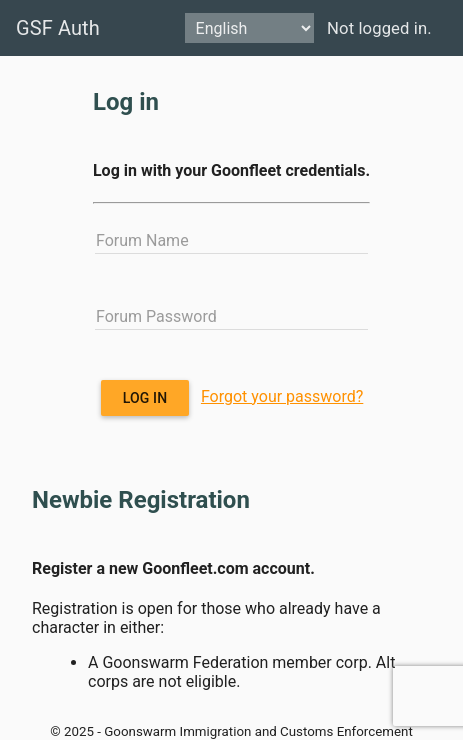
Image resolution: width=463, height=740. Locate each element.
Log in (145, 398)
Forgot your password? (282, 396)
